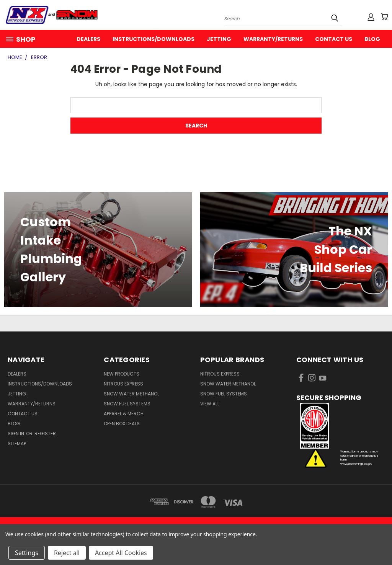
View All (210, 404)
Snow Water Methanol (131, 394)
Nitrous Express (123, 384)
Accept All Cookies (121, 553)
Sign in (16, 434)
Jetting (219, 39)
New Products (122, 374)
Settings (27, 553)
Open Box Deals (122, 424)
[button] (340, 426)
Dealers (88, 39)
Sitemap (17, 443)
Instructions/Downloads (154, 39)
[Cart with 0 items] (384, 17)
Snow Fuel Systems (127, 404)
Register (45, 434)
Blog (372, 39)
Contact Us (334, 39)
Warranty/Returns (273, 39)
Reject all (67, 553)
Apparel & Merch (124, 414)
